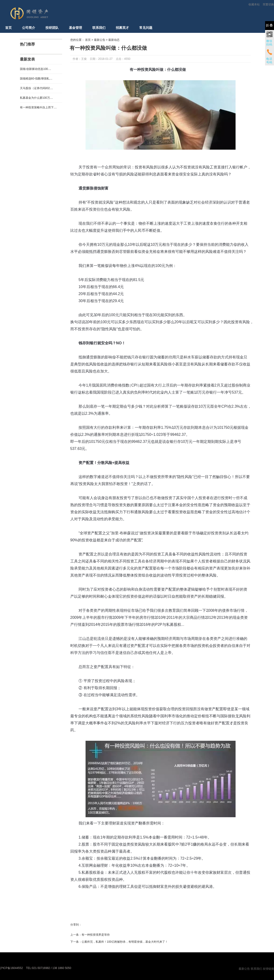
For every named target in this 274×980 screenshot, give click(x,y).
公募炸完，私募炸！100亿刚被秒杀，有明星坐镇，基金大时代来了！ (125, 942)
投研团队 (52, 28)
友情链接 (268, 969)
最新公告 (100, 40)
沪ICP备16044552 (11, 968)
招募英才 (122, 28)
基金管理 (75, 28)
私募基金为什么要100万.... (36, 98)
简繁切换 (268, 4)
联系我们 (99, 28)
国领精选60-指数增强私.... (36, 79)
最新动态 (114, 40)
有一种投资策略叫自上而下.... (38, 107)
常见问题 (146, 28)
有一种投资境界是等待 (96, 935)
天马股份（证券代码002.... (36, 88)
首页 (8, 28)
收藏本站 (254, 4)
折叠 (270, 25)
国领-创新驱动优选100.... (36, 69)
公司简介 (29, 28)
